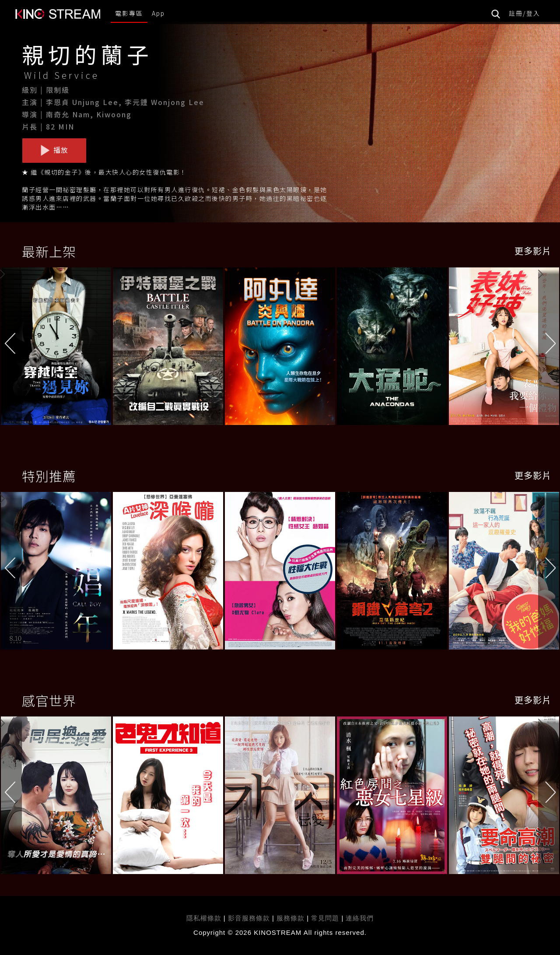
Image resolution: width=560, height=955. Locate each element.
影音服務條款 (249, 918)
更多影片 (533, 251)
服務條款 (292, 918)
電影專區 (129, 13)
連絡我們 (360, 918)
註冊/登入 (525, 13)
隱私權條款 (204, 918)
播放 (54, 150)
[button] (549, 348)
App (158, 13)
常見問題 (325, 918)
